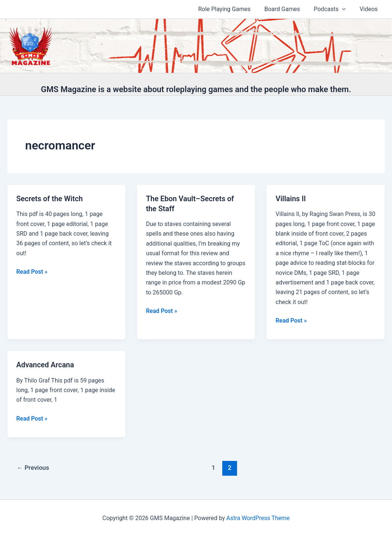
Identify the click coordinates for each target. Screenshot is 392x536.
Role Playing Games (232, 9)
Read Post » (32, 272)
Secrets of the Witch (50, 199)
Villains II (291, 199)
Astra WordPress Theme (258, 517)
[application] (345, 9)
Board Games (287, 9)
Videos (370, 9)
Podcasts (333, 9)
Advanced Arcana (45, 364)
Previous (33, 467)
